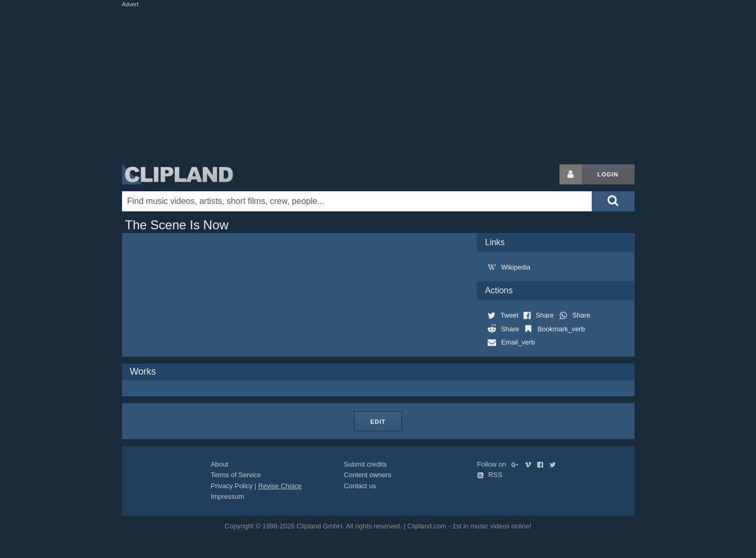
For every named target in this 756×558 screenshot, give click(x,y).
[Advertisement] (378, 83)
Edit (378, 422)
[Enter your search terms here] (357, 201)
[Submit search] (613, 201)
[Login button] (571, 174)
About (220, 464)
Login (608, 174)
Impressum (227, 496)
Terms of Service (236, 475)
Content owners (368, 475)
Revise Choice (280, 486)
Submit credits (365, 464)
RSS (490, 475)
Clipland (178, 174)
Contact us (360, 486)
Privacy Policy (232, 486)
